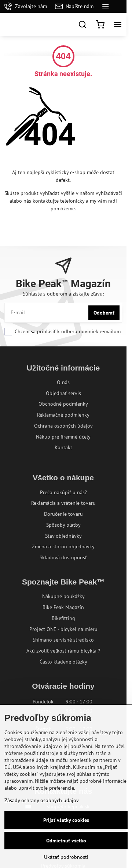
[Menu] (118, 25)
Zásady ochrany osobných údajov (42, 800)
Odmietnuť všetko (66, 841)
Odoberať (104, 313)
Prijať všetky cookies (66, 820)
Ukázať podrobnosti (66, 857)
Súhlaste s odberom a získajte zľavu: (63, 294)
